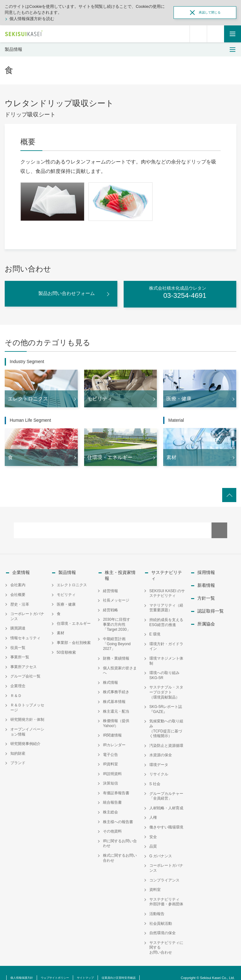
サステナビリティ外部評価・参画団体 (166, 892)
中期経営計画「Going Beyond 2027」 (117, 634)
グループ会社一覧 (25, 672)
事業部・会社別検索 (74, 639)
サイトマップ (105, 968)
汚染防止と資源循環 (166, 736)
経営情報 (110, 581)
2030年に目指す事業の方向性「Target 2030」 (117, 615)
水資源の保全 (161, 746)
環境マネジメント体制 (166, 651)
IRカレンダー (114, 735)
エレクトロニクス (72, 581)
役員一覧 (18, 644)
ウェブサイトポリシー (67, 968)
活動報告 (157, 904)
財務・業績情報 (116, 649)
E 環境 (155, 624)
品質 (153, 837)
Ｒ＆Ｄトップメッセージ (27, 704)
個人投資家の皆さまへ (120, 661)
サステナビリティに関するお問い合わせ (166, 938)
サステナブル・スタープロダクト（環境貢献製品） (166, 683)
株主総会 (110, 802)
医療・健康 (66, 600)
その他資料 (112, 822)
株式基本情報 (114, 692)
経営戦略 (110, 600)
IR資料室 (110, 754)
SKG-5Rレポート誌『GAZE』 (166, 699)
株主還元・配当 (116, 702)
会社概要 (18, 591)
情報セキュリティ (25, 634)
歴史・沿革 (20, 600)
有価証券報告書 (116, 783)
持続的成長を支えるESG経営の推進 (166, 613)
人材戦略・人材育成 (166, 798)
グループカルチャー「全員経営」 (166, 786)
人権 (153, 808)
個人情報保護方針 (25, 968)
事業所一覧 (20, 653)
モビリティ (66, 591)
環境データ (159, 755)
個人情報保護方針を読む (32, 19)
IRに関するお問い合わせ (120, 834)
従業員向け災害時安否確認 (147, 968)
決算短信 (110, 774)
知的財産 (18, 749)
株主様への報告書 (118, 812)
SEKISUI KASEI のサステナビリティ (167, 584)
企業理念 (18, 682)
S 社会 (155, 774)
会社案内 (18, 581)
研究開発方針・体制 (27, 716)
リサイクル (159, 765)
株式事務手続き (116, 683)
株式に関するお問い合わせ (120, 848)
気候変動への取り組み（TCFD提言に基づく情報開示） (166, 719)
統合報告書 (112, 793)
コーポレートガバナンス (27, 613)
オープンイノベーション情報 (27, 728)
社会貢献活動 (161, 914)
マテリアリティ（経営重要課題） (166, 598)
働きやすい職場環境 (166, 817)
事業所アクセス (24, 663)
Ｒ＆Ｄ (16, 692)
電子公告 (110, 745)
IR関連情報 (112, 726)
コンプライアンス (164, 870)
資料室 (155, 880)
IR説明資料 (112, 764)
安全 (153, 827)
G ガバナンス (161, 846)
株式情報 (110, 673)
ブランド (18, 759)
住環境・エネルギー (74, 619)
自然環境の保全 (163, 923)
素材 (61, 629)
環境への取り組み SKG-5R (166, 666)
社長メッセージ (116, 591)
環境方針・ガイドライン (166, 637)
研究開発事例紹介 (25, 740)
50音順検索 (66, 648)
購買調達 (18, 624)
